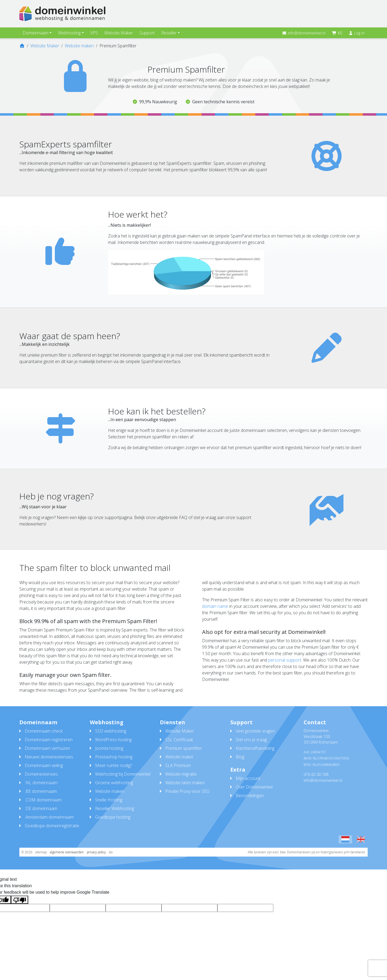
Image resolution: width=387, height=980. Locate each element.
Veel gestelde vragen (255, 731)
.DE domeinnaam (41, 808)
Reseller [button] (169, 33)
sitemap (41, 852)
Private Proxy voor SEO (187, 791)
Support (147, 33)
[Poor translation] (20, 900)
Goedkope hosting (113, 817)
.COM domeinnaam (43, 800)
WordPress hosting (113, 740)
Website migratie (181, 774)
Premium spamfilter (184, 748)
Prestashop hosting (114, 757)
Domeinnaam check (44, 731)
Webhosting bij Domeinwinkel (123, 774)
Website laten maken (185, 783)
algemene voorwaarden (67, 852)
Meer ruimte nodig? (114, 765)
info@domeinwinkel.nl (304, 33)
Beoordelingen (250, 796)
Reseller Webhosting (115, 808)
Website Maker (119, 33)
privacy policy (96, 852)
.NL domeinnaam (41, 783)
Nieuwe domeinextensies (49, 757)
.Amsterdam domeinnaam (49, 817)
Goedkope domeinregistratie (52, 826)
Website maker (179, 757)
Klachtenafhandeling (255, 748)
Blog (240, 757)
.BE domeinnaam (41, 791)
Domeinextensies (41, 774)
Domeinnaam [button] (35, 33)
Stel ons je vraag (251, 740)
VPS (94, 33)
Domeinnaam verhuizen (47, 748)
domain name (215, 606)
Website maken (110, 791)
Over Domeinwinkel (254, 787)
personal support (285, 660)
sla (111, 852)
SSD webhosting (111, 731)
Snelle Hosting (109, 800)
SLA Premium (178, 765)
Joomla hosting (109, 748)
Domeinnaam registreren (49, 740)
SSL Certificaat (179, 740)
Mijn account (248, 778)
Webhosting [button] (69, 33)
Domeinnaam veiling (44, 765)
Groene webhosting (114, 783)
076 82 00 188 (316, 774)
